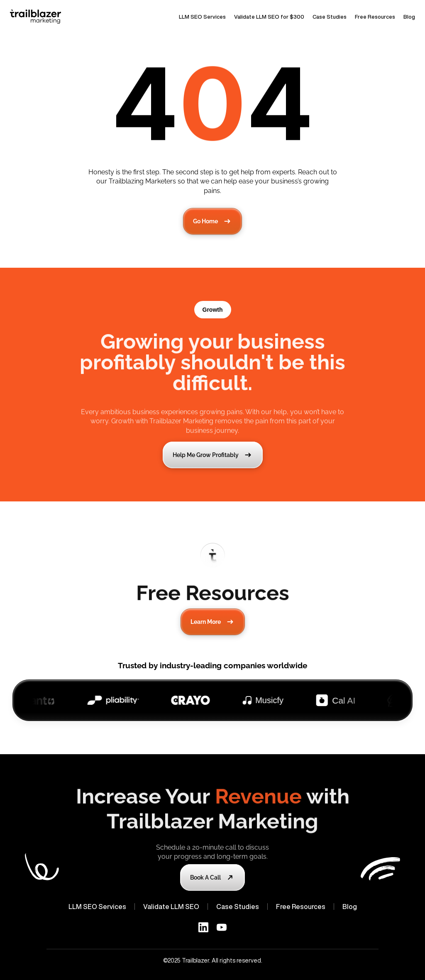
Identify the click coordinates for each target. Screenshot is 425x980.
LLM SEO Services (202, 17)
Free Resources (375, 17)
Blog (409, 17)
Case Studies (330, 17)
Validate (156, 907)
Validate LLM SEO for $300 (269, 17)
